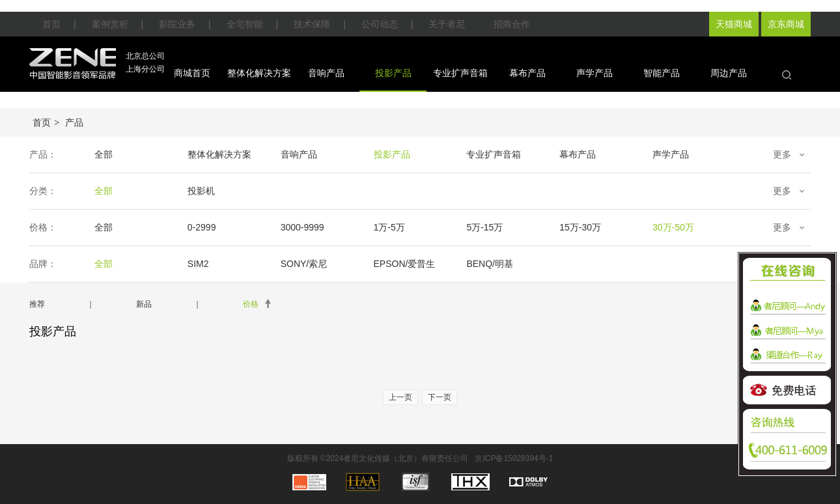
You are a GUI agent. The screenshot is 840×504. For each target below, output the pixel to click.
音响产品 (326, 73)
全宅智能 (245, 24)
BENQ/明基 (490, 264)
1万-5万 (389, 227)
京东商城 (786, 24)
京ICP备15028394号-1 (514, 458)
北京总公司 (145, 56)
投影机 (201, 191)
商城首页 (192, 73)
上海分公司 (145, 69)
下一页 (440, 397)
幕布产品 (527, 73)
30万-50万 (673, 227)
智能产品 (662, 73)
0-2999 (202, 227)
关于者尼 (447, 24)
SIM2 (198, 264)
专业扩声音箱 (460, 73)
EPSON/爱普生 (405, 264)
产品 (74, 122)
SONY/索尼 (304, 264)
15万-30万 (580, 227)
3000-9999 (302, 227)
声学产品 (595, 73)
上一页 (400, 397)
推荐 (37, 304)
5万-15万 (484, 227)
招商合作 (512, 24)
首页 (51, 24)
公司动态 (380, 24)
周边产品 (729, 73)
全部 (104, 154)
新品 (144, 304)
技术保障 (312, 24)
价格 (251, 304)
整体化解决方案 (259, 73)
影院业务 (177, 24)
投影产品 (393, 73)
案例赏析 (110, 24)
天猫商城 (734, 24)
